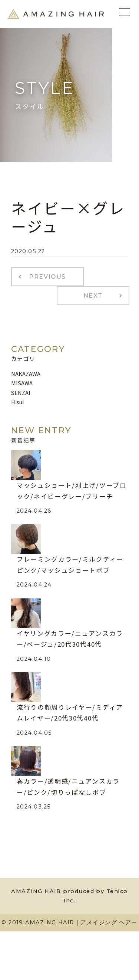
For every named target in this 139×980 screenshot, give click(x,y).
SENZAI (21, 393)
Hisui (17, 402)
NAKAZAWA (26, 374)
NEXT (93, 296)
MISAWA (22, 383)
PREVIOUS (47, 277)
